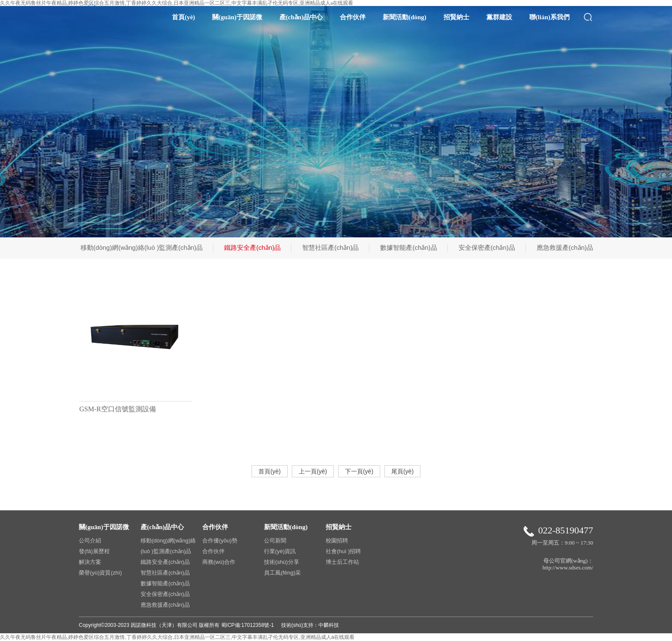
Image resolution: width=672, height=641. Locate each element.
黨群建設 (499, 17)
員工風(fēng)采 (282, 573)
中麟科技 (329, 625)
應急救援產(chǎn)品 (565, 247)
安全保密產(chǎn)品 (487, 247)
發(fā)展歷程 (94, 551)
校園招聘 (337, 541)
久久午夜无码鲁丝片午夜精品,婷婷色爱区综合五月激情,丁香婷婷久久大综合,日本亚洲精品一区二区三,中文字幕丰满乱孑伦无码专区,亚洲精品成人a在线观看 (177, 637)
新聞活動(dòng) (405, 17)
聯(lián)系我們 (549, 17)
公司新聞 (275, 541)
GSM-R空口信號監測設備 (118, 409)
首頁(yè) (183, 17)
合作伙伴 (353, 17)
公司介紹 (90, 541)
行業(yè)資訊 (280, 551)
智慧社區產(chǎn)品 (330, 247)
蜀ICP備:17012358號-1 (247, 625)
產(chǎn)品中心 (301, 17)
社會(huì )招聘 (343, 551)
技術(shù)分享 (282, 562)
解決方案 (90, 562)
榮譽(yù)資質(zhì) (100, 573)
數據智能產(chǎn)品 (408, 247)
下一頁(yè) (359, 471)
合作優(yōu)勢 (220, 541)
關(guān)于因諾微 (237, 17)
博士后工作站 (342, 562)
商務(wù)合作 (219, 562)
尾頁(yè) (402, 471)
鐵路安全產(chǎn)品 (252, 247)
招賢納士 (456, 17)
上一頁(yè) (313, 471)
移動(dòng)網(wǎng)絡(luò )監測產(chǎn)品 (142, 247)
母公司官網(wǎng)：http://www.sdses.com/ (568, 564)
